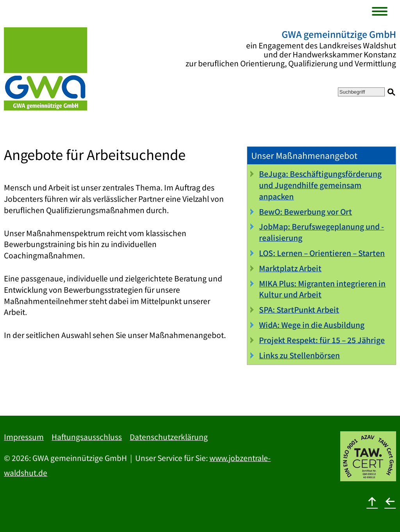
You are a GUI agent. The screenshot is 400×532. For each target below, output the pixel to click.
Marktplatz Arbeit (290, 268)
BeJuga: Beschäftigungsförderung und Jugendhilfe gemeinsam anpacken (320, 185)
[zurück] (390, 501)
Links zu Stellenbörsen (299, 355)
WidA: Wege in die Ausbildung (312, 325)
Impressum (24, 437)
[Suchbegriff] (361, 92)
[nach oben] (372, 501)
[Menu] (381, 12)
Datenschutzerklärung (169, 437)
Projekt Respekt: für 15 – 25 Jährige (322, 340)
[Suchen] (391, 92)
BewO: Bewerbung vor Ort (305, 212)
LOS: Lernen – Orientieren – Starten (322, 253)
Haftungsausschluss (87, 437)
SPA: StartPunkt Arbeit (299, 310)
